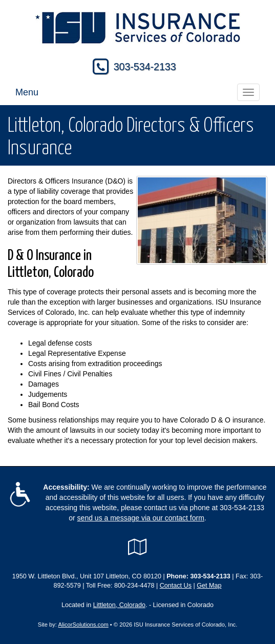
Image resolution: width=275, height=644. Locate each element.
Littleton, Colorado (119, 605)
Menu (27, 92)
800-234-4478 (134, 586)
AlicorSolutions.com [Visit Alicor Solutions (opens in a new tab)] (83, 625)
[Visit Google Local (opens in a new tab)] (137, 547)
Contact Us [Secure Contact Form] (176, 586)
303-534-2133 (145, 67)
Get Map (209, 586)
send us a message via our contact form (141, 518)
